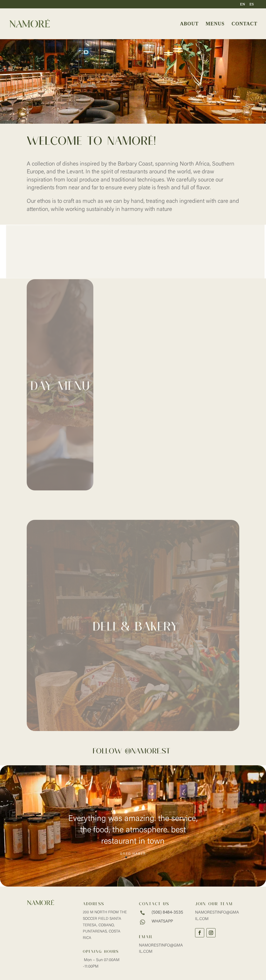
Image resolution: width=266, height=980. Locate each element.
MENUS (215, 24)
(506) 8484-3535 (167, 912)
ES (252, 4)
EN (243, 4)
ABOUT (189, 24)
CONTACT (244, 24)
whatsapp (162, 922)
